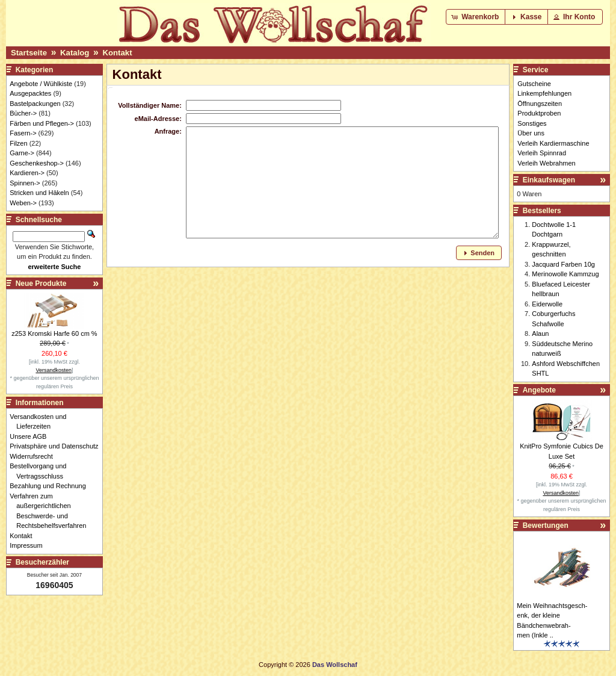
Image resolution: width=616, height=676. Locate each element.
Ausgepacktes (30, 93)
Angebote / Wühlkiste (41, 84)
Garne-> (22, 153)
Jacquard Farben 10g (563, 264)
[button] (476, 17)
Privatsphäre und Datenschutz (57, 446)
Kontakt (117, 53)
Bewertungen (546, 526)
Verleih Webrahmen (546, 163)
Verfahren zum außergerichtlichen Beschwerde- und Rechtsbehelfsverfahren (51, 511)
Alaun (540, 333)
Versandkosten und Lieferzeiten (41, 422)
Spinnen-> (25, 183)
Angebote (539, 390)
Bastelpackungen (35, 104)
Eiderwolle (547, 304)
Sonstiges (532, 123)
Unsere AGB (31, 436)
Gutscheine (534, 84)
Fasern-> (23, 133)
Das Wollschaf (335, 665)
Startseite (29, 53)
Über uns (531, 133)
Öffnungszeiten (540, 104)
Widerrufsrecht (35, 456)
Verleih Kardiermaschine (553, 143)
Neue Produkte (41, 284)
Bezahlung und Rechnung (51, 486)
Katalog (75, 53)
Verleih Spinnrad (542, 153)
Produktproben (539, 113)
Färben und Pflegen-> (42, 123)
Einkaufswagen (549, 180)
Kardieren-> (27, 173)
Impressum (29, 545)
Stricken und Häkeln (39, 193)
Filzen (18, 143)
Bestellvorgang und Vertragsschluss (41, 471)
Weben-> (23, 203)
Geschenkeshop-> (37, 163)
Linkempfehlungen (544, 93)
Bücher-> (23, 113)
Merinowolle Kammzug (565, 274)
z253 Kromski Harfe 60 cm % (54, 333)
